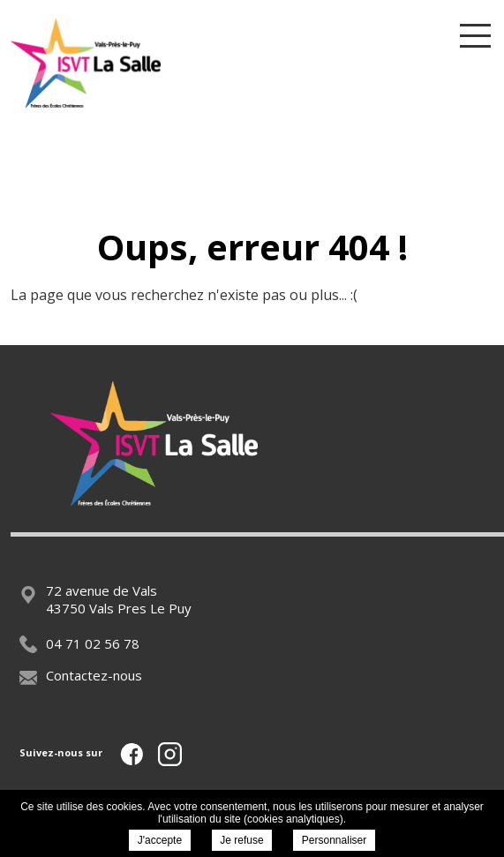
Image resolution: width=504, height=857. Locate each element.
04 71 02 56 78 (79, 643)
